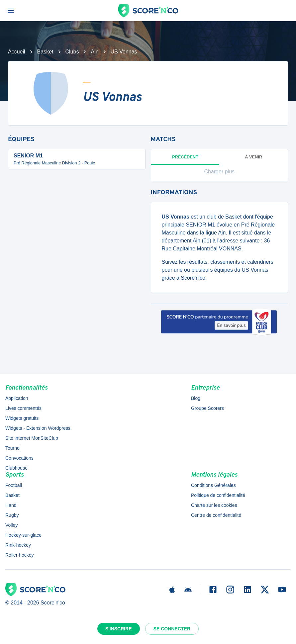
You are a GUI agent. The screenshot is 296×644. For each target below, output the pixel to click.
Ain (95, 52)
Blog (196, 398)
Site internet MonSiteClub (32, 438)
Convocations (19, 458)
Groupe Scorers (207, 408)
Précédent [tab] (185, 160)
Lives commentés (23, 408)
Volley (11, 525)
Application (17, 398)
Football (14, 485)
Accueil (17, 52)
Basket (45, 52)
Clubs (72, 52)
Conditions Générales (213, 485)
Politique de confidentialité (218, 495)
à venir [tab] (253, 157)
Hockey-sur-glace (23, 535)
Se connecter (172, 629)
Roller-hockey (20, 555)
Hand (11, 505)
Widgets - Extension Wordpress (38, 428)
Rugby (12, 515)
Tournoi (13, 448)
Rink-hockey (18, 545)
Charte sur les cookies (214, 505)
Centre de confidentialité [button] (216, 515)
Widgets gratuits (22, 418)
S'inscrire (119, 629)
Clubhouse (16, 468)
